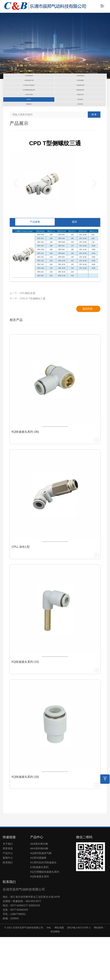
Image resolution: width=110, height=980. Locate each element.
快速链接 (9, 880)
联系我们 (8, 905)
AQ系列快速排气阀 (41, 896)
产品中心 (8, 896)
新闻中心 (8, 901)
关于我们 (8, 887)
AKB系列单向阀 (39, 887)
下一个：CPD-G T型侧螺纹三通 (27, 341)
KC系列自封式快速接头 (43, 905)
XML (49, 971)
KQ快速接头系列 (40, 919)
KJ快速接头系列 (39, 910)
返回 (74, 265)
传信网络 (55, 975)
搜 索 (94, 157)
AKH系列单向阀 (39, 891)
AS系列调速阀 (38, 901)
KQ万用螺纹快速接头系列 (45, 915)
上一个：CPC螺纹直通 (22, 336)
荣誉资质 (8, 891)
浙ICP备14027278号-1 (79, 971)
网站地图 (59, 971)
